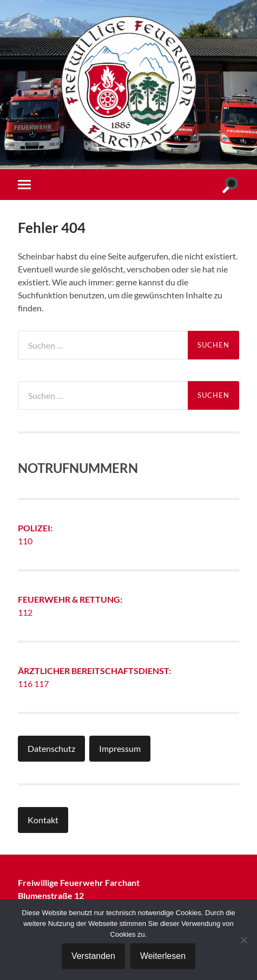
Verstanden (93, 956)
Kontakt (43, 820)
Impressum (120, 748)
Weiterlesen (163, 956)
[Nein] (243, 940)
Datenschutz (51, 748)
